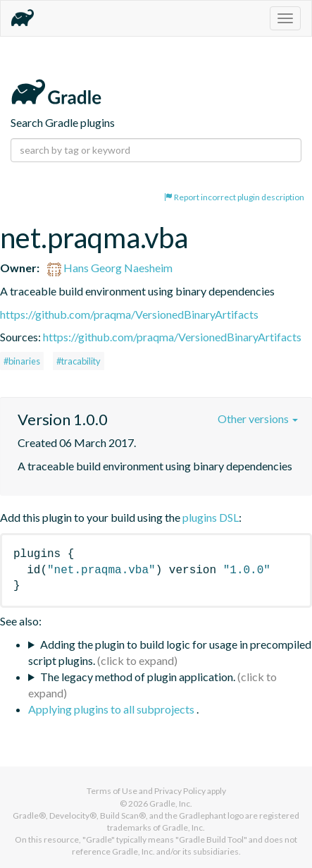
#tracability (79, 361)
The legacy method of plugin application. (138, 677)
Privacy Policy (180, 791)
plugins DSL (211, 517)
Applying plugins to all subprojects (112, 709)
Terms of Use (112, 791)
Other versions (258, 418)
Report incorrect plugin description (234, 197)
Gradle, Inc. (171, 803)
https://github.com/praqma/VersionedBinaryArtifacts (129, 314)
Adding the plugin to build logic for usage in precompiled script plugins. (170, 652)
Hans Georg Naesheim (110, 268)
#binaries (22, 361)
